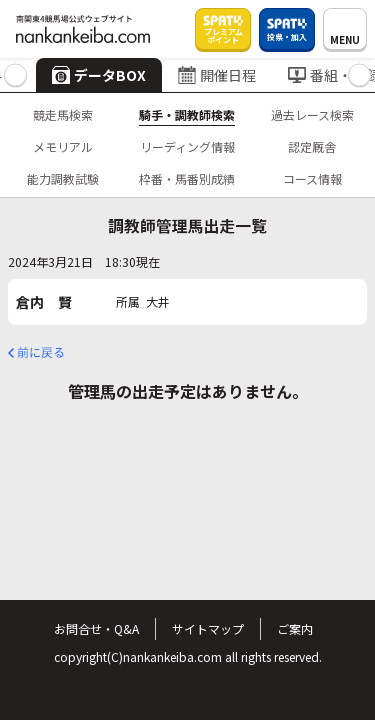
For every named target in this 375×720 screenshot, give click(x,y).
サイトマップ (208, 628)
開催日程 (217, 75)
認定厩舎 (312, 146)
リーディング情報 (187, 146)
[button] (15, 75)
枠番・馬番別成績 (187, 178)
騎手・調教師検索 (187, 114)
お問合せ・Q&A (96, 628)
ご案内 (295, 628)
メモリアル (63, 146)
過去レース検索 (312, 114)
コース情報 (312, 178)
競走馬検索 (63, 114)
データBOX (99, 75)
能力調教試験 (63, 178)
